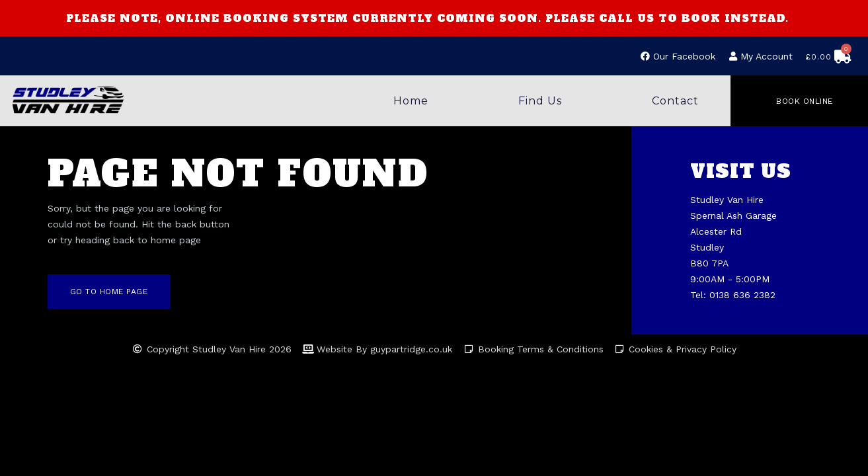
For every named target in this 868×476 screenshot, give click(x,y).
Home (411, 101)
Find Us (540, 101)
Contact (675, 101)
